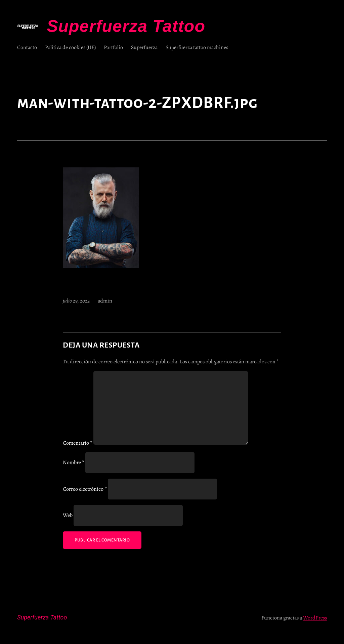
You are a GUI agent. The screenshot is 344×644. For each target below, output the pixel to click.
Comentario (78, 443)
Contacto (27, 47)
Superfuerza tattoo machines (197, 47)
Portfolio (113, 47)
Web (68, 515)
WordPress (315, 618)
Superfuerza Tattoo (126, 26)
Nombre (74, 462)
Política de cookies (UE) (70, 47)
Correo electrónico (85, 489)
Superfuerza (144, 47)
